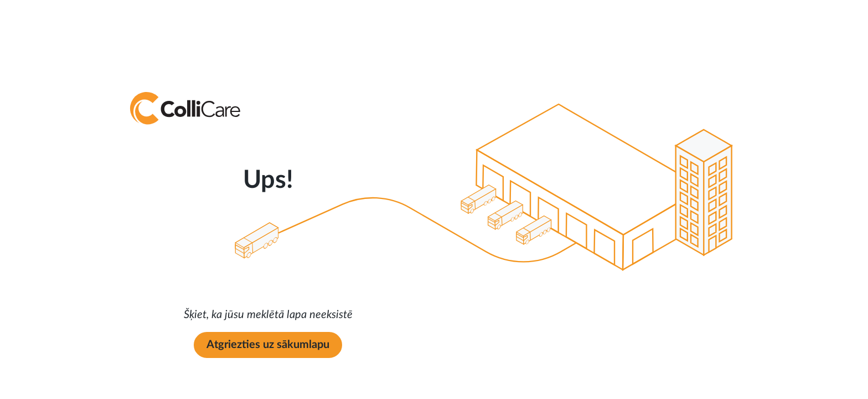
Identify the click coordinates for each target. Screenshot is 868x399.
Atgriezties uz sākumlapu (268, 345)
